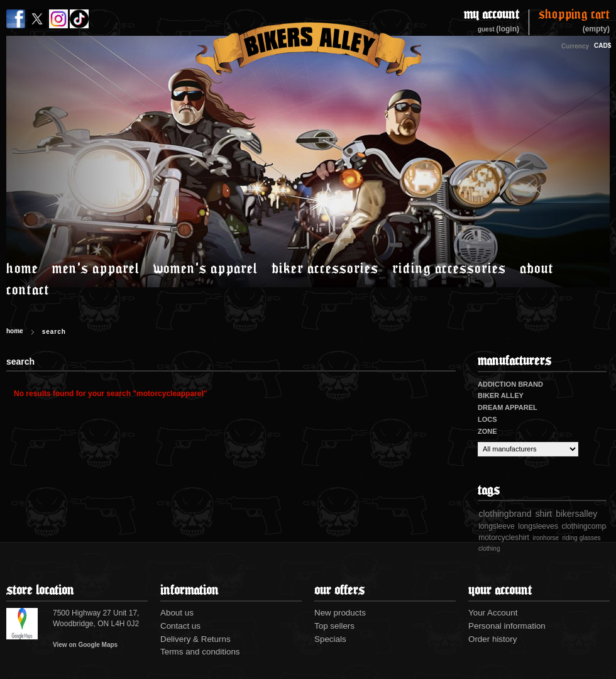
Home (22, 268)
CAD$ (600, 46)
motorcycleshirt (504, 538)
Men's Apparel (96, 268)
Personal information (507, 626)
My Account (492, 15)
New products (340, 613)
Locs (487, 419)
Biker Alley (501, 395)
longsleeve (496, 526)
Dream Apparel (508, 407)
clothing (489, 549)
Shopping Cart (574, 15)
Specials (330, 639)
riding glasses (581, 538)
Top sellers (334, 626)
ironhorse (546, 538)
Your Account (493, 613)
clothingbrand (505, 514)
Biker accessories (325, 268)
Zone (487, 431)
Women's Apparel (206, 268)
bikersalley (576, 514)
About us (177, 613)
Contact (28, 289)
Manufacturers (514, 361)
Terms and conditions (200, 652)
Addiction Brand (510, 384)
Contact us (180, 626)
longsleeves (538, 526)
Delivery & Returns (195, 639)
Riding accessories (449, 268)
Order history (492, 639)
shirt (544, 514)
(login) (508, 29)
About (537, 268)
